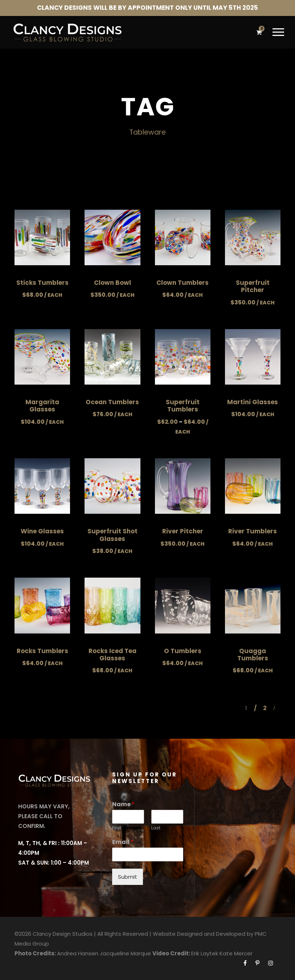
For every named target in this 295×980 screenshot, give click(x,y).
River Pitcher (183, 531)
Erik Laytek (205, 953)
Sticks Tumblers (42, 283)
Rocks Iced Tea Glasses (112, 655)
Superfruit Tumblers (183, 406)
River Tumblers (253, 531)
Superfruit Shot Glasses (112, 535)
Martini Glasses (253, 402)
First (117, 828)
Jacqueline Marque (125, 953)
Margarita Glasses (42, 406)
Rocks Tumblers (42, 651)
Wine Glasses (42, 531)
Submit (128, 877)
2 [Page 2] (265, 708)
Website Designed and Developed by (203, 934)
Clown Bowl (112, 283)
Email (123, 842)
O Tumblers (183, 651)
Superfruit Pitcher (253, 286)
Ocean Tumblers (112, 402)
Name (123, 805)
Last (156, 828)
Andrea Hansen (78, 953)
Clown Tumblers (183, 283)
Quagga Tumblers (253, 655)
